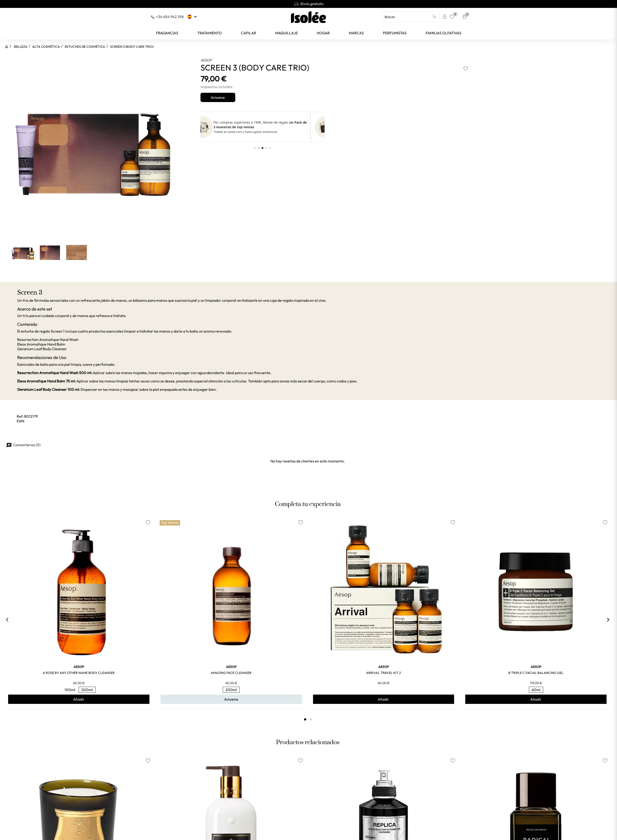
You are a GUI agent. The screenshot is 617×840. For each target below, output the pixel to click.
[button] (255, 148)
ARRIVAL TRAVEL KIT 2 (384, 673)
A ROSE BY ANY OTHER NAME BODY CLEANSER (79, 673)
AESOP (206, 60)
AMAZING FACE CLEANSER (231, 673)
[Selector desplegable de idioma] (193, 17)
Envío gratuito (309, 4)
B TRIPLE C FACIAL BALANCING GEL (536, 673)
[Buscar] (410, 17)
